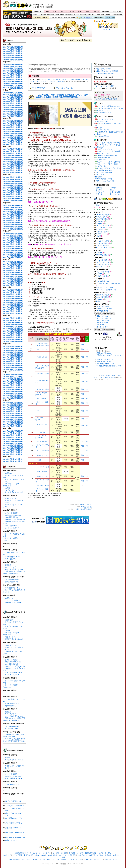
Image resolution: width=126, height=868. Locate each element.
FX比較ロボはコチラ (101, 205)
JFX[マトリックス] (104, 130)
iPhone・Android (60, 15)
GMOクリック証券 (54, 79)
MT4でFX (77, 15)
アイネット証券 (42, 441)
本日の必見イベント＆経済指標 (107, 71)
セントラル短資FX (43, 389)
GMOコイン (99, 175)
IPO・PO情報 (71, 18)
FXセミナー (45, 18)
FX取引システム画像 (117, 15)
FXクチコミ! (98, 859)
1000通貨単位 (69, 15)
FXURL (82, 505)
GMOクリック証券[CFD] (104, 172)
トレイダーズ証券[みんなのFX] (105, 99)
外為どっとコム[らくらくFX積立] (109, 151)
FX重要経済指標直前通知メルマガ (109, 366)
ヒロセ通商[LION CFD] (103, 170)
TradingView (61, 81)
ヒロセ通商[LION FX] (13, 557)
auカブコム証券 (42, 472)
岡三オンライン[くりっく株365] (108, 162)
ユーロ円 (72, 12)
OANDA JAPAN (42, 432)
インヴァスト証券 (43, 467)
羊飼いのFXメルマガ (103, 69)
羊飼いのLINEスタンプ (105, 359)
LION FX (99, 223)
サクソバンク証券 (11, 513)
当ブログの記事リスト (13, 801)
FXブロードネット (11, 490)
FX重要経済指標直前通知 (105, 74)
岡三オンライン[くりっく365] (107, 164)
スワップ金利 (43, 15)
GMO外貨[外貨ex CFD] (103, 179)
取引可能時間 (51, 15)
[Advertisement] (93, 6)
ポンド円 (80, 12)
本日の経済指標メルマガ (105, 364)
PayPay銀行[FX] (10, 559)
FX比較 (52, 18)
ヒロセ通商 (100, 325)
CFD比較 (57, 18)
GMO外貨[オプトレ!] (12, 588)
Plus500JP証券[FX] (103, 136)
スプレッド (36, 15)
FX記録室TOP (38, 12)
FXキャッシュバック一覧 (64, 88)
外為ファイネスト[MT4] (105, 288)
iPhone (112, 190)
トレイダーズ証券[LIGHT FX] (109, 143)
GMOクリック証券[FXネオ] (15, 519)
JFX (38, 411)
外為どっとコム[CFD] (105, 149)
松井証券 (8, 565)
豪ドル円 (88, 12)
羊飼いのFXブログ (110, 18)
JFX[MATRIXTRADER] (13, 515)
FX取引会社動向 (37, 18)
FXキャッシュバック (99, 18)
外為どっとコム (42, 357)
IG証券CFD (9, 598)
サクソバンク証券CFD (13, 600)
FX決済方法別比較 (47, 29)
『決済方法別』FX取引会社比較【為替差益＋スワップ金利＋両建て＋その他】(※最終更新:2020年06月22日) (63, 96)
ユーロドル (56, 12)
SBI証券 (8, 488)
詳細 (82, 345)
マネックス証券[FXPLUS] (14, 569)
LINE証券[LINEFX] (12, 580)
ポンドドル (64, 12)
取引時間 (99, 190)
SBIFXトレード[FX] (104, 153)
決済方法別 (83, 15)
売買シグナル (101, 194)
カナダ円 (96, 12)
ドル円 (48, 12)
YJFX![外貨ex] (42, 399)
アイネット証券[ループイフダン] (109, 168)
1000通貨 (113, 188)
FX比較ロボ (90, 18)
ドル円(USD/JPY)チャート (15, 806)
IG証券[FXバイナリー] (104, 309)
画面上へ (89, 505)
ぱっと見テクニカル (80, 18)
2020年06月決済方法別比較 (84, 509)
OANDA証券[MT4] (103, 281)
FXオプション (91, 15)
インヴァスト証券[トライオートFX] (110, 108)
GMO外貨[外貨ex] (11, 517)
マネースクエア (10, 567)
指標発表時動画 (106, 12)
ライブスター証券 (43, 451)
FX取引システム (11, 840)
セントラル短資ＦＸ (12, 528)
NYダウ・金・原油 (117, 12)
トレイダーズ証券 (68, 79)
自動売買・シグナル (100, 15)
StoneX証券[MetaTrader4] (14, 672)
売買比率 (108, 15)
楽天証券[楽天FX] (11, 582)
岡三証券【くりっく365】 (14, 492)
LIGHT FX (100, 221)
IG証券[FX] (9, 473)
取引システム (115, 194)
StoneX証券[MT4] (11, 526)
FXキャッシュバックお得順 (104, 86)
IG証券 (7, 758)
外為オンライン (10, 498)
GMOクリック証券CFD (13, 602)
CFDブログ (64, 18)
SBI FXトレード (42, 349)
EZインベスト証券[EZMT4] (106, 290)
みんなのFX (100, 230)
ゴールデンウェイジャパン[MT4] (108, 283)
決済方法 (99, 188)
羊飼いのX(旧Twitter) (104, 353)
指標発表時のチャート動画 (15, 838)
